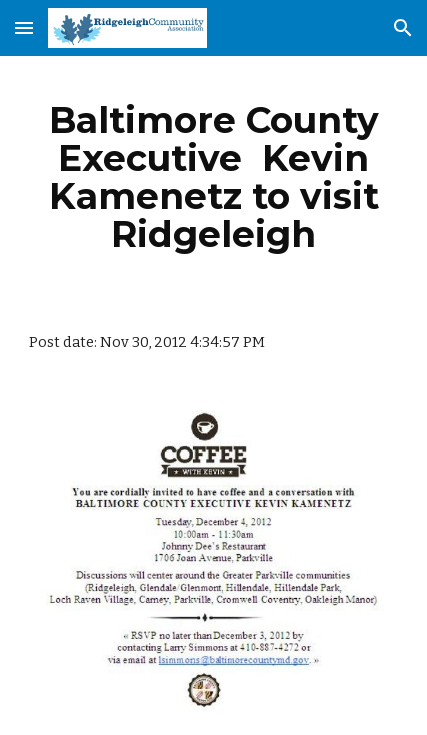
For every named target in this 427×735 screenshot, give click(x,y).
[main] (214, 177)
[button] (24, 27)
